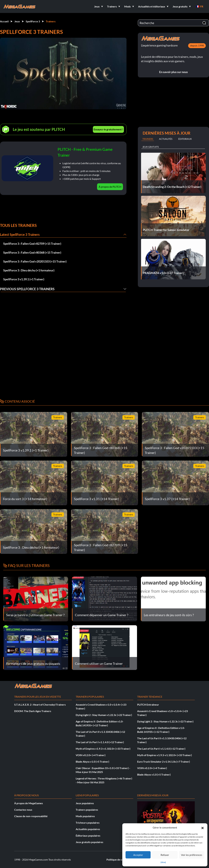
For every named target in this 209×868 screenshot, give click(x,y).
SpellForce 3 (33, 21)
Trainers (51, 21)
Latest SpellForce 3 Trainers (20, 234)
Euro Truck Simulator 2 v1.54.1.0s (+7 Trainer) (164, 762)
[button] (203, 828)
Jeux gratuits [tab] (151, 147)
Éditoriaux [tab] (185, 139)
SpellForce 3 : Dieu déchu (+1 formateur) (29, 270)
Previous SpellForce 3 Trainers (27, 289)
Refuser (165, 855)
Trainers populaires (87, 810)
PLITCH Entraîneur (148, 705)
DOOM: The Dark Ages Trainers (33, 711)
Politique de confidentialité (122, 859)
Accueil (4, 21)
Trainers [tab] (148, 139)
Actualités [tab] (166, 139)
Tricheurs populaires (88, 823)
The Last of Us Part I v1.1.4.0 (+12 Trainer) (100, 742)
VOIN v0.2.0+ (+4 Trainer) (91, 755)
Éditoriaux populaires (88, 836)
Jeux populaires (85, 803)
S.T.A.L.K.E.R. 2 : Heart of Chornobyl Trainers (40, 705)
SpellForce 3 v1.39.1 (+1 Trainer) (24, 279)
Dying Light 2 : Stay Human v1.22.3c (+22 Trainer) (104, 715)
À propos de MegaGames (29, 803)
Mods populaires (85, 816)
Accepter (138, 855)
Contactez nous (23, 810)
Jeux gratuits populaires (89, 842)
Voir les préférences (192, 855)
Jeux (17, 21)
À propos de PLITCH (110, 187)
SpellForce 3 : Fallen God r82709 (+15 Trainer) (32, 244)
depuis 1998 (197, 45)
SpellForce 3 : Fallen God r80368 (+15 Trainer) (32, 252)
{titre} (163, 862)
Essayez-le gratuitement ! (108, 129)
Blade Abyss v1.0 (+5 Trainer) (92, 762)
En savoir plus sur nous (173, 72)
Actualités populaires (88, 829)
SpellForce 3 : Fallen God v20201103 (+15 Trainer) (35, 261)
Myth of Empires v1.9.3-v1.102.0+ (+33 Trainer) (103, 749)
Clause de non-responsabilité (31, 816)
